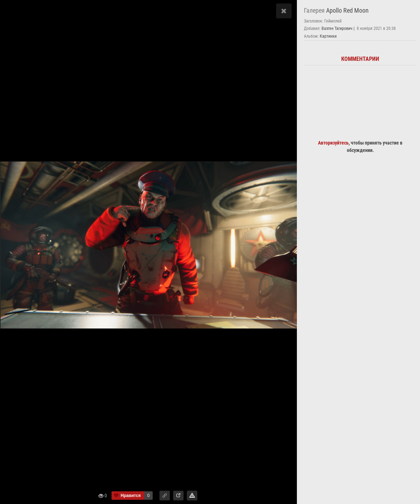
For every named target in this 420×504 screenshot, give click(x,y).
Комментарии (360, 59)
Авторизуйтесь (333, 143)
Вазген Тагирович (337, 28)
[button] (165, 496)
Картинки (328, 36)
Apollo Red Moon (347, 10)
